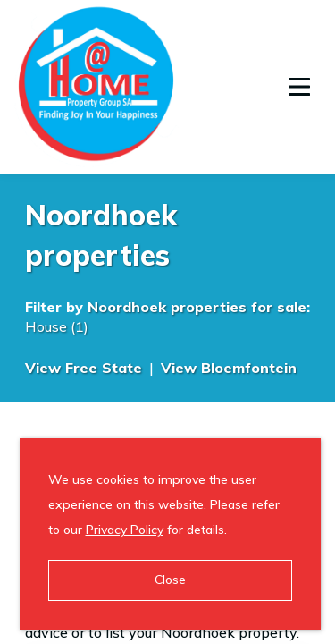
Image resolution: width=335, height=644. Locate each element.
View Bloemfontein (229, 368)
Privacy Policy (125, 530)
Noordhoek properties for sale (197, 307)
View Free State (84, 368)
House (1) (57, 326)
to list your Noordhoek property (193, 632)
